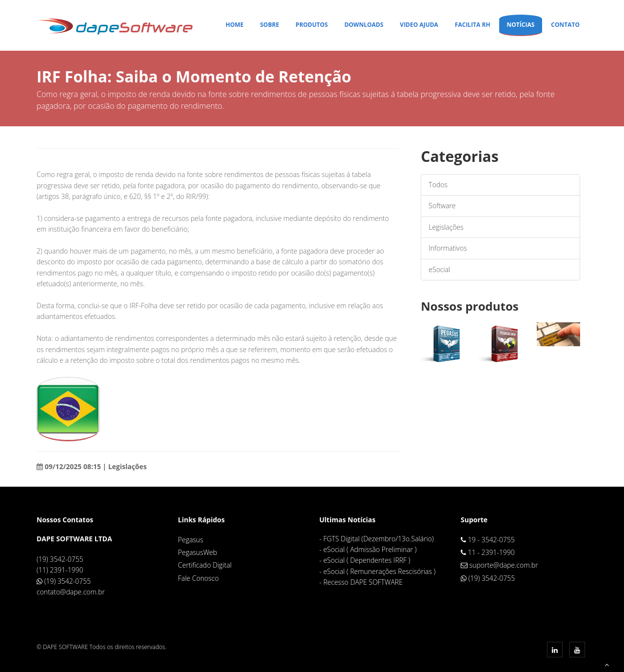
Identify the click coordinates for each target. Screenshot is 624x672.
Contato (565, 25)
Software (442, 206)
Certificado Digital (205, 565)
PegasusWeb (197, 552)
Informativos (448, 248)
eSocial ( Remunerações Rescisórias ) (379, 571)
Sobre (269, 25)
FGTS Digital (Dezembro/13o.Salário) (379, 539)
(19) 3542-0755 (68, 581)
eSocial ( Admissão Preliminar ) (370, 549)
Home (235, 25)
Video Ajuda (419, 25)
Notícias (521, 25)
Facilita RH (473, 25)
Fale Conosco (198, 578)
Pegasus (191, 540)
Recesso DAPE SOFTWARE (363, 582)
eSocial (439, 269)
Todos (438, 185)
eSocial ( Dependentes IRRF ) (367, 560)
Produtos (312, 25)
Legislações (446, 227)
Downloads (364, 25)
